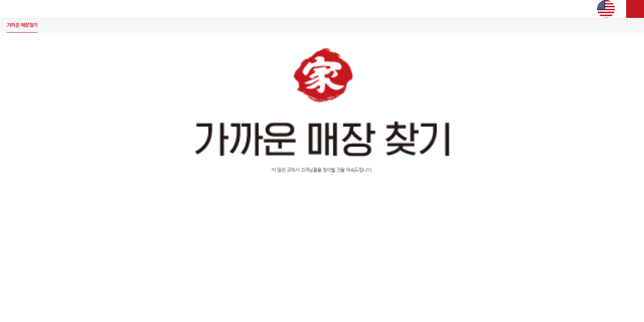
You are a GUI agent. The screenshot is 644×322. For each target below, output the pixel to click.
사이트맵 (635, 9)
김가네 (322, 9)
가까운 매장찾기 (22, 25)
